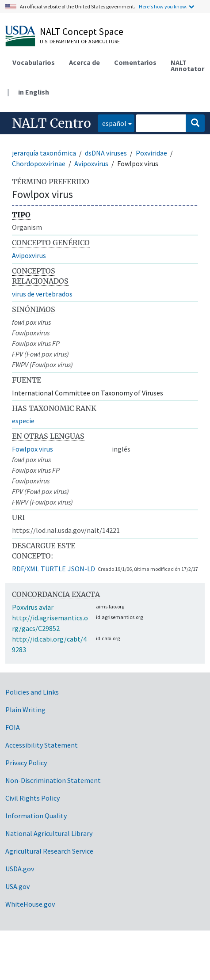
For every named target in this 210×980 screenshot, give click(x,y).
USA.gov (17, 886)
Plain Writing (25, 710)
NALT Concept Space (82, 31)
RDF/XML (25, 569)
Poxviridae (151, 153)
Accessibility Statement (42, 745)
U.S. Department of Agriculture (80, 41)
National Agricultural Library (49, 833)
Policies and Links (32, 692)
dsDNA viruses (106, 153)
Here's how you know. (163, 6)
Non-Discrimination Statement (53, 780)
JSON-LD (81, 569)
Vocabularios (34, 62)
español (112, 123)
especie (23, 421)
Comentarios (135, 62)
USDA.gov (20, 869)
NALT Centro (52, 123)
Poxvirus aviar (33, 607)
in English (34, 92)
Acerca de (84, 62)
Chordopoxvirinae (39, 163)
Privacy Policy (26, 763)
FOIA (13, 727)
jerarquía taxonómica (44, 153)
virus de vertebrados (42, 294)
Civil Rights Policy (32, 798)
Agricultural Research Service (49, 851)
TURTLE (53, 569)
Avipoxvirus (91, 163)
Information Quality (36, 816)
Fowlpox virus (32, 449)
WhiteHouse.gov (30, 904)
